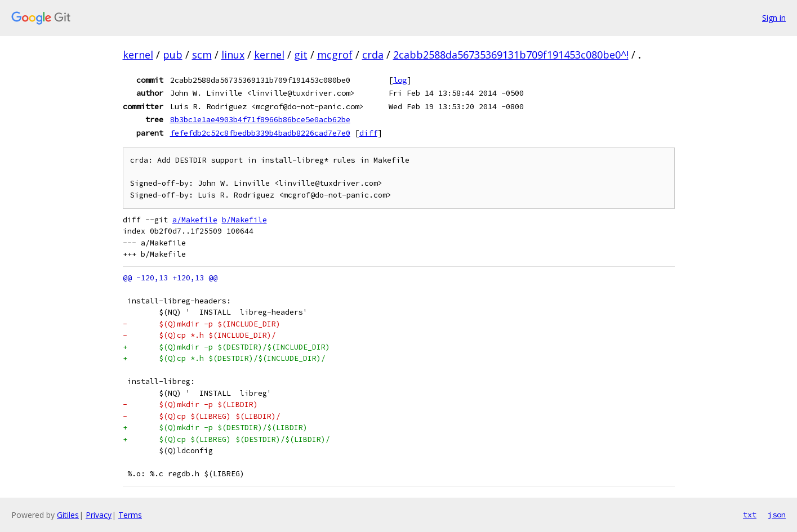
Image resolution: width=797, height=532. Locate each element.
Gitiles (68, 515)
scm (202, 55)
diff (368, 133)
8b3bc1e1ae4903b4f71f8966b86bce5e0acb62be (260, 119)
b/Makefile (244, 220)
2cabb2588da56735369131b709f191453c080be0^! (511, 55)
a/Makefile (195, 220)
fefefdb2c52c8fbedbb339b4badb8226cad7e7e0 (260, 133)
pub (173, 55)
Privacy (99, 515)
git (301, 55)
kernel (138, 55)
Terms (130, 515)
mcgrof (335, 55)
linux (233, 55)
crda (373, 55)
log (400, 80)
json (777, 515)
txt (750, 515)
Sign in (774, 18)
